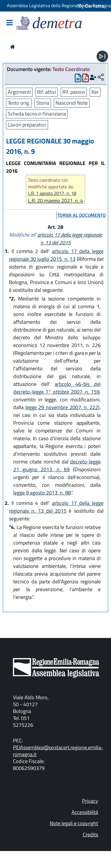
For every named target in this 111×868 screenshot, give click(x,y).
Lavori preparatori (27, 125)
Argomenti (19, 92)
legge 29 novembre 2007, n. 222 (62, 407)
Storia (43, 103)
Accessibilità (85, 812)
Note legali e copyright (74, 823)
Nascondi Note (72, 103)
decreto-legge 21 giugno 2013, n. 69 (57, 465)
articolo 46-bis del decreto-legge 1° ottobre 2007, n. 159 (57, 388)
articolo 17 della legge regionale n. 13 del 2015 (70, 239)
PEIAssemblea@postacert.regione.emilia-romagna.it (58, 751)
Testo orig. (19, 103)
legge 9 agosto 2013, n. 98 (42, 493)
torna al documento (82, 215)
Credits (90, 835)
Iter (95, 92)
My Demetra (91, 6)
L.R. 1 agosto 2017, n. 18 (52, 193)
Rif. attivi (47, 92)
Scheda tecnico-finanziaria (37, 114)
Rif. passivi (74, 92)
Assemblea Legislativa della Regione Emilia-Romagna (59, 5)
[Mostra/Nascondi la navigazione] (9, 23)
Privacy (90, 801)
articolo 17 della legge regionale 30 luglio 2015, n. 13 (56, 255)
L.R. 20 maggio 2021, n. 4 (56, 201)
